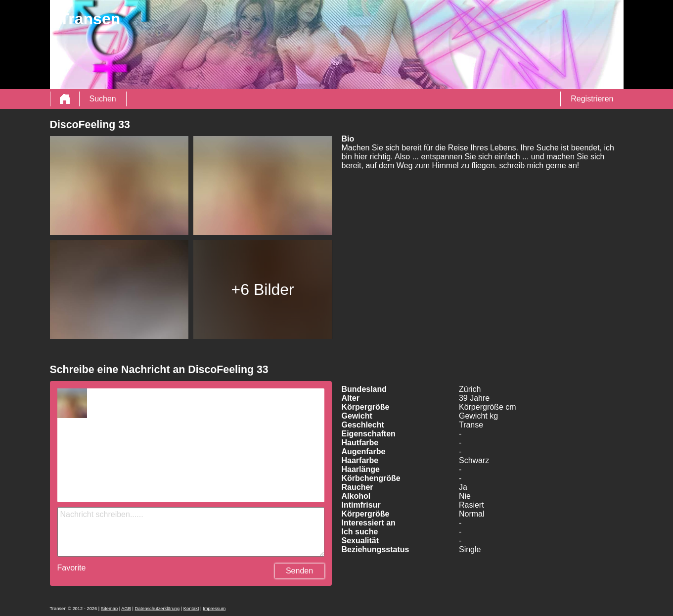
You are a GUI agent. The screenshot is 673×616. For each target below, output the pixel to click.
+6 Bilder (263, 289)
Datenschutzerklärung (157, 609)
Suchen (103, 99)
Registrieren (592, 99)
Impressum (214, 609)
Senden (299, 571)
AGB (126, 609)
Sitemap (109, 609)
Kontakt (191, 609)
